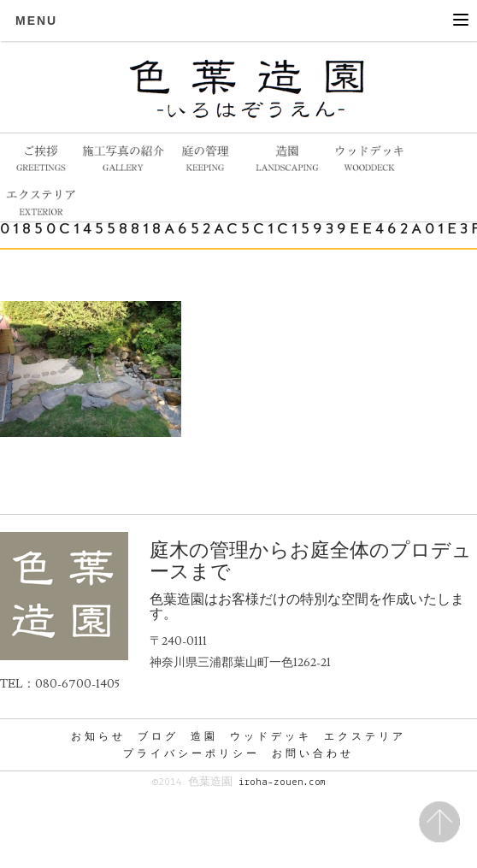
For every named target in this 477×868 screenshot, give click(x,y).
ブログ (158, 736)
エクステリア (365, 736)
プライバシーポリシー (191, 753)
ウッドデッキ (271, 736)
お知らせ (98, 736)
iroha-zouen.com (282, 782)
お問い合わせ (313, 753)
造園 (204, 736)
